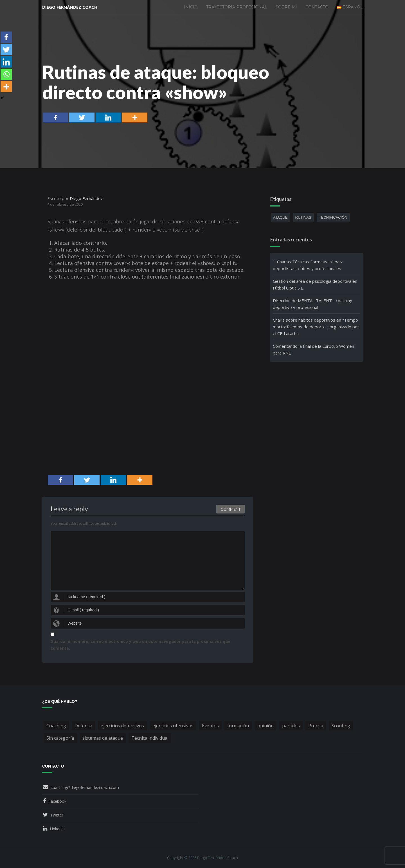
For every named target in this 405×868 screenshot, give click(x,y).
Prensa (316, 726)
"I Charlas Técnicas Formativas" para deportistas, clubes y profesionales (308, 265)
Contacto (317, 7)
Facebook (57, 801)
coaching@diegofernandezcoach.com (85, 787)
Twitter (57, 815)
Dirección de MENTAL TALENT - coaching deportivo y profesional (313, 304)
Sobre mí (286, 7)
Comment (230, 509)
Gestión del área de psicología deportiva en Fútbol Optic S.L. (315, 284)
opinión (265, 726)
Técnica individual (150, 738)
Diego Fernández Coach (70, 7)
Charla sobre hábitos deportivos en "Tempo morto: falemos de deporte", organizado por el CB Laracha (316, 327)
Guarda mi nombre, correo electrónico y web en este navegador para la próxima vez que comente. (140, 645)
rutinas (303, 217)
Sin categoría (60, 738)
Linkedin (57, 829)
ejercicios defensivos (122, 726)
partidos (291, 726)
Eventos (210, 726)
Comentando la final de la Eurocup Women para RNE (313, 349)
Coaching (56, 726)
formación (238, 726)
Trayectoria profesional (237, 7)
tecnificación (333, 217)
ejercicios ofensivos (173, 726)
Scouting (341, 726)
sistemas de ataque (103, 738)
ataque (280, 217)
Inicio (191, 7)
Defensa (83, 726)
